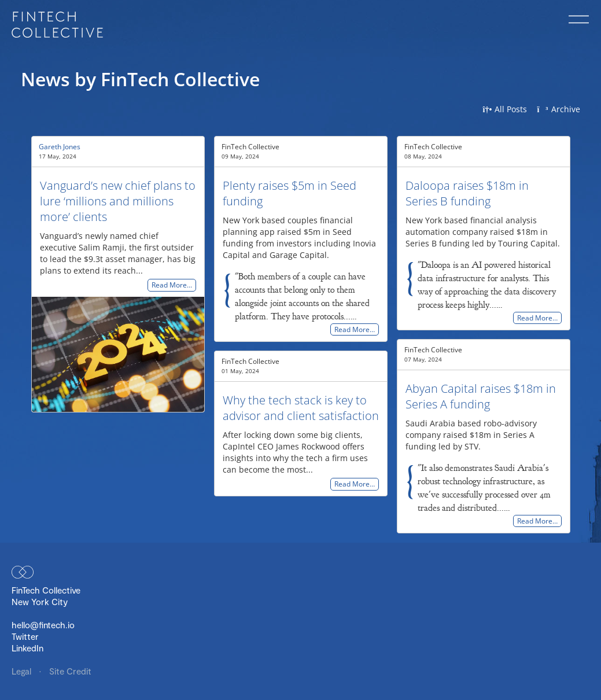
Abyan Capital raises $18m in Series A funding (481, 396)
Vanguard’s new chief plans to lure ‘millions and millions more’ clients (118, 201)
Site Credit (70, 671)
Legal (23, 671)
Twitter (25, 636)
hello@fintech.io (43, 625)
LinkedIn (27, 648)
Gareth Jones (60, 147)
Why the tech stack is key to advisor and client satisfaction (301, 408)
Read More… (172, 285)
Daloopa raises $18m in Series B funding (467, 193)
